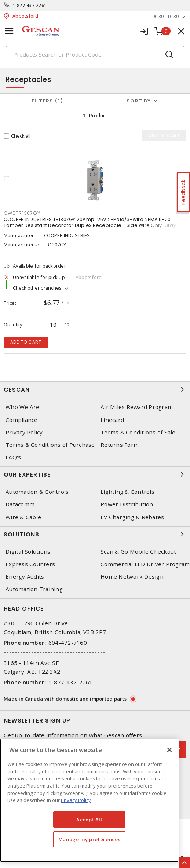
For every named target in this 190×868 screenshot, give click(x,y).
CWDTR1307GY (22, 213)
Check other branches (37, 288)
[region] (89, 800)
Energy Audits (25, 577)
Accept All (89, 820)
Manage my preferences (89, 839)
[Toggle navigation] (9, 31)
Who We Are (23, 407)
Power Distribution (127, 504)
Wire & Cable (23, 517)
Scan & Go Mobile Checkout (138, 552)
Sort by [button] (139, 101)
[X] (169, 750)
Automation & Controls (37, 492)
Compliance (22, 420)
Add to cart (26, 342)
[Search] (95, 54)
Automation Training (34, 589)
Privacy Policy (24, 432)
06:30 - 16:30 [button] (165, 16)
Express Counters (30, 564)
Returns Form (120, 445)
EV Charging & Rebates (132, 517)
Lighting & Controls (127, 492)
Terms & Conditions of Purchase (50, 445)
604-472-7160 (68, 643)
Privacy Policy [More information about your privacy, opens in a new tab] (76, 800)
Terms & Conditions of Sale (138, 432)
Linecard (112, 420)
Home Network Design (132, 577)
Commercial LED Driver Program (145, 564)
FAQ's (13, 457)
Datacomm (20, 504)
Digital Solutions (28, 552)
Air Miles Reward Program (137, 407)
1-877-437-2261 (30, 5)
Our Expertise (95, 474)
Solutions (95, 534)
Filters (47, 101)
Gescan (95, 390)
